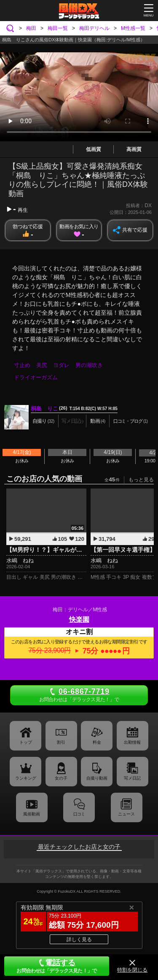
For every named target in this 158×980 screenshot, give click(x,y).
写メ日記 (132, 778)
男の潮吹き (89, 365)
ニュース (126, 814)
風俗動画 (32, 814)
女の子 (61, 778)
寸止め (22, 365)
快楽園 (79, 620)
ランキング (26, 778)
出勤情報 (132, 742)
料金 (97, 742)
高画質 (134, 149)
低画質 (94, 149)
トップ (26, 742)
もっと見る (141, 480)
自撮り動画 (97, 778)
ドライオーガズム (36, 377)
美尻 (42, 365)
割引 (61, 742)
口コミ (79, 814)
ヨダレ (61, 365)
